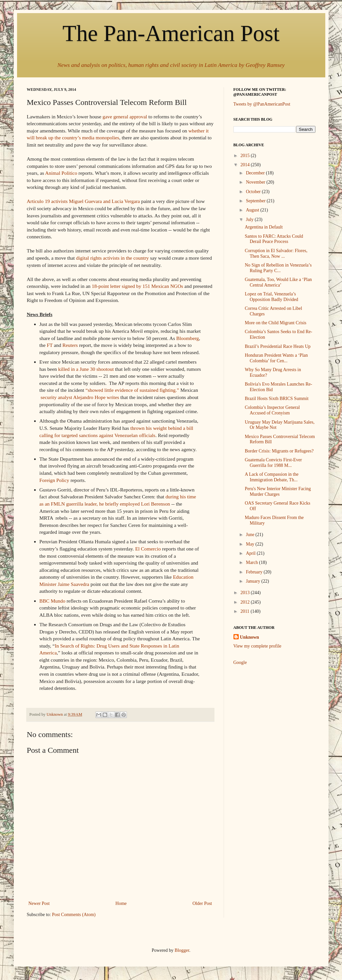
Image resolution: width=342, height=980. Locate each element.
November (256, 182)
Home (121, 903)
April (251, 553)
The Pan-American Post (171, 33)
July (250, 220)
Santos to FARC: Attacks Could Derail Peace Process (274, 239)
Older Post (202, 903)
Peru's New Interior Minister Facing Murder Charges (278, 491)
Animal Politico (61, 173)
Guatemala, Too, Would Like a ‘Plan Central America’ (278, 282)
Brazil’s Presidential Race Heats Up (278, 346)
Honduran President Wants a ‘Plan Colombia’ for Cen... (276, 358)
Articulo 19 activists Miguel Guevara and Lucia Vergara (83, 201)
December (256, 173)
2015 (246, 156)
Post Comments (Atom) (74, 915)
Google (240, 662)
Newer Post (39, 903)
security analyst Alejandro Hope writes (80, 397)
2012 (246, 602)
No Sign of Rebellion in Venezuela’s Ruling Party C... (278, 268)
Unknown (250, 637)
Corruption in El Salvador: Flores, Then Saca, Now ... (276, 253)
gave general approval (125, 117)
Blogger (182, 950)
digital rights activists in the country (112, 258)
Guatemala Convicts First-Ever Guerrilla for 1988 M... (273, 463)
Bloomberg (188, 338)
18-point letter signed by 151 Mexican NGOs (138, 286)
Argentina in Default (264, 227)
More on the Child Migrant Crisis (275, 323)
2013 (246, 593)
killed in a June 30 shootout (86, 369)
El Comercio (148, 549)
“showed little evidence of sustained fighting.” (132, 390)
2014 (246, 165)
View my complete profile (258, 646)
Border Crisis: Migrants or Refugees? (279, 451)
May (251, 544)
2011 (245, 611)
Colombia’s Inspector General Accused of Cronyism (272, 410)
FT (50, 345)
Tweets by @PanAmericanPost (262, 104)
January (254, 581)
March (252, 562)
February (255, 572)
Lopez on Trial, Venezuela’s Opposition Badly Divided (271, 297)
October (254, 192)
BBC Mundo (52, 601)
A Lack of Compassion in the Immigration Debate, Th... (272, 477)
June (251, 535)
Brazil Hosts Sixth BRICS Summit (276, 399)
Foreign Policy (54, 480)
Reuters (70, 345)
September (256, 201)
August (253, 210)
